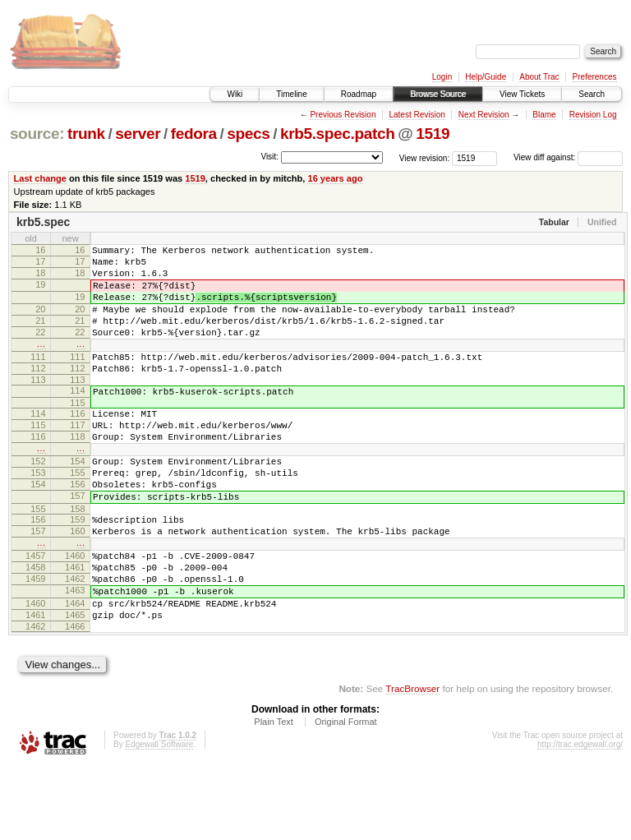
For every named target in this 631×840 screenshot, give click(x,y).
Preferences (595, 77)
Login (442, 77)
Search (592, 94)
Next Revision (484, 115)
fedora (194, 134)
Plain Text (274, 796)
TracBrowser (412, 762)
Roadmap (359, 94)
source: (37, 134)
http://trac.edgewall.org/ (580, 818)
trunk (86, 134)
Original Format (346, 796)
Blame (544, 115)
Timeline (291, 94)
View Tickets (522, 94)
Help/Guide (486, 77)
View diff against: (568, 157)
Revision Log (593, 115)
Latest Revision (417, 115)
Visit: (269, 157)
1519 (433, 134)
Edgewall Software (159, 818)
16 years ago (335, 178)
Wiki (235, 94)
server (138, 134)
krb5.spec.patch (338, 134)
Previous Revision (343, 115)
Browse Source (438, 94)
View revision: (425, 157)
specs (248, 134)
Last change (40, 178)
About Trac (539, 77)
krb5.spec (43, 222)
